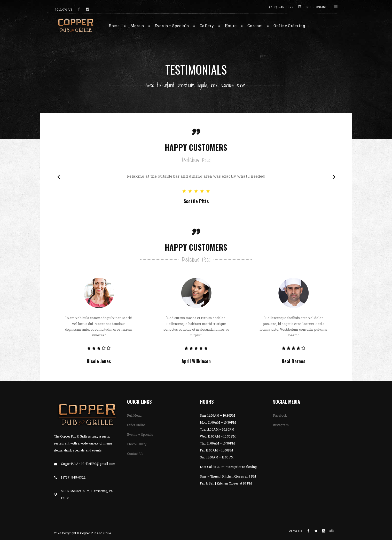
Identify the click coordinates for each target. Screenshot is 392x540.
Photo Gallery (137, 444)
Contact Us (135, 454)
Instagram (281, 425)
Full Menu (134, 415)
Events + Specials (140, 434)
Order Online (136, 425)
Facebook (280, 415)
